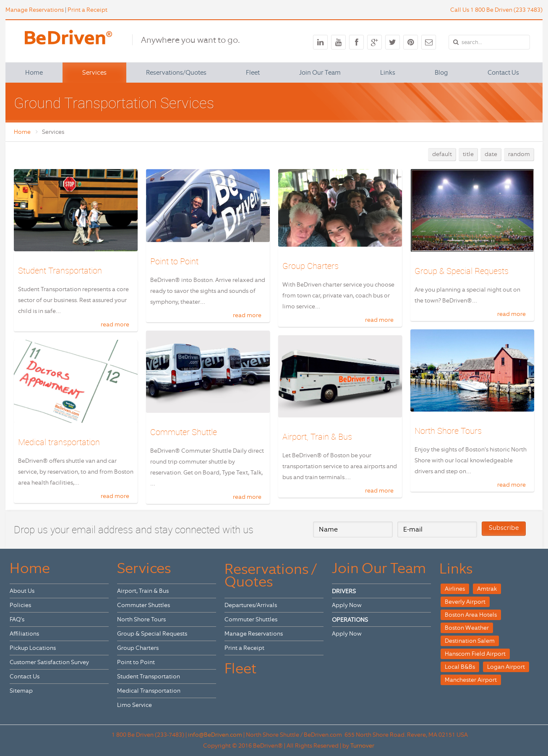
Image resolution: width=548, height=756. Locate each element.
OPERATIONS (350, 618)
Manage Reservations (35, 10)
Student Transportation (60, 270)
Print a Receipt (87, 10)
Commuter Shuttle (184, 431)
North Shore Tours (448, 430)
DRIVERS (344, 590)
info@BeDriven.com (215, 733)
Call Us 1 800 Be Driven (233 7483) (496, 10)
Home (22, 132)
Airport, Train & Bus (317, 436)
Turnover (362, 744)
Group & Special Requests (462, 271)
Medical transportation (59, 441)
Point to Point (174, 261)
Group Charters (311, 266)
